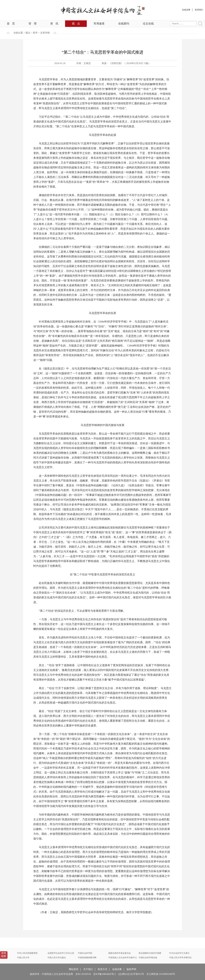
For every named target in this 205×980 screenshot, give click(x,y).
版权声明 (131, 969)
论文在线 (148, 24)
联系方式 (102, 969)
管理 (33, 24)
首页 (11, 24)
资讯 (54, 24)
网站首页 (74, 969)
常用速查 (99, 24)
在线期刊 (124, 24)
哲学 (35, 33)
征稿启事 (117, 969)
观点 (76, 24)
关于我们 (88, 969)
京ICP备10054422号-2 (104, 974)
